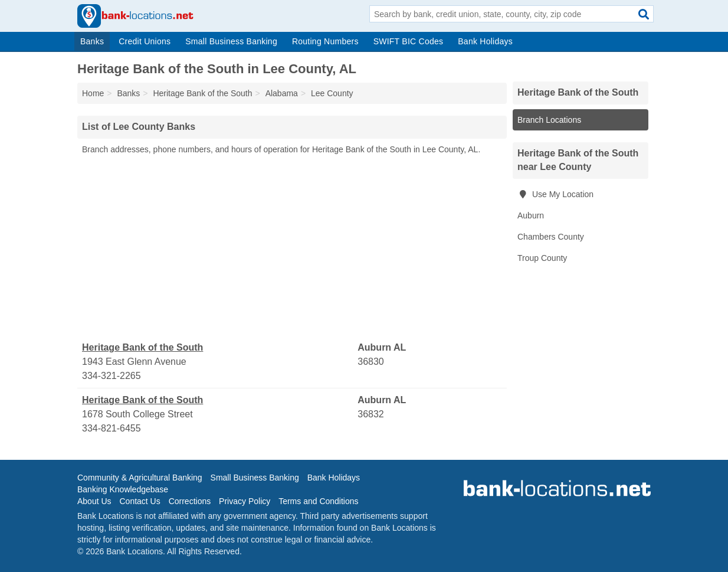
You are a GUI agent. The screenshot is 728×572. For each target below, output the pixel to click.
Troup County (542, 258)
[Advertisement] (292, 249)
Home (93, 93)
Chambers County (551, 237)
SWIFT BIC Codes (409, 41)
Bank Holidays (485, 41)
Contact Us (140, 501)
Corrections (190, 501)
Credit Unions (145, 41)
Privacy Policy (245, 501)
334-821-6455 (112, 428)
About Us (94, 501)
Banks (92, 41)
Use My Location (555, 194)
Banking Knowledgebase (123, 489)
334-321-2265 (112, 376)
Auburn (531, 215)
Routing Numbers (325, 41)
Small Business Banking (231, 41)
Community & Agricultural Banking (140, 478)
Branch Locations (549, 120)
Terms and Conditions (318, 501)
